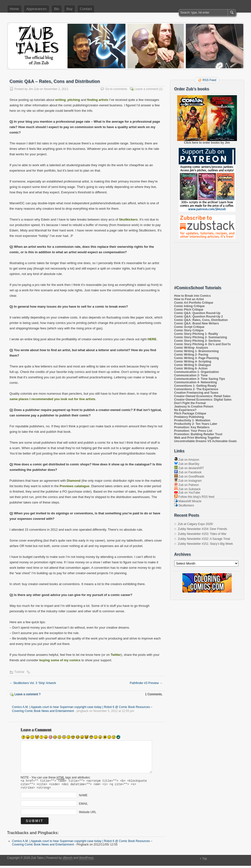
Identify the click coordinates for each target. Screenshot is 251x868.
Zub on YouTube (187, 493)
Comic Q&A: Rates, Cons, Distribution (201, 320)
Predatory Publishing (189, 417)
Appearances (37, 9)
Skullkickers (184, 505)
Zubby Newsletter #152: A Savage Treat (204, 539)
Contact (86, 9)
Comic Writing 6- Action (191, 368)
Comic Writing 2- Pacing (191, 355)
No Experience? (185, 410)
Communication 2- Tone (191, 375)
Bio (57, 9)
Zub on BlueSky (187, 464)
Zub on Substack (187, 489)
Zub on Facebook (188, 472)
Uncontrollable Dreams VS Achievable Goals (206, 441)
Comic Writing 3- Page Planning (197, 358)
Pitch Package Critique (190, 413)
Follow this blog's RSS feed (194, 497)
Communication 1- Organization (197, 372)
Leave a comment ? (28, 694)
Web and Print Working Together (197, 438)
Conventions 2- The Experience (196, 389)
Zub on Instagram (188, 481)
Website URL (88, 814)
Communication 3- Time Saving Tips (200, 379)
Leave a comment (146, 89)
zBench (68, 860)
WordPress (86, 860)
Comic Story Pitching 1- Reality (196, 334)
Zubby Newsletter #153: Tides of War (202, 534)
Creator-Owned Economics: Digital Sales (203, 400)
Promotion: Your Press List (193, 431)
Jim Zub (34, 89)
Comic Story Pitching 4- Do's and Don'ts (203, 344)
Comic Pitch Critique (189, 310)
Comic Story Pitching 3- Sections (198, 341)
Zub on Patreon (187, 485)
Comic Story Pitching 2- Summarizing (201, 337)
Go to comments (116, 89)
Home (14, 9)
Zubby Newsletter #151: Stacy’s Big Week (205, 544)
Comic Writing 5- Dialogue (193, 365)
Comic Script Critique (189, 327)
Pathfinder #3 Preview (146, 683)
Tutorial (19, 672)
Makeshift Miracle (188, 501)
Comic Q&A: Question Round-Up (197, 313)
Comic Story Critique (189, 330)
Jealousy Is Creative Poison (194, 407)
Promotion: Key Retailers (192, 427)
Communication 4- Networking (196, 382)
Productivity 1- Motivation (192, 420)
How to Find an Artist (189, 299)
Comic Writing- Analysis (191, 348)
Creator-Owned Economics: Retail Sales (203, 396)
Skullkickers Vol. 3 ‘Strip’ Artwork (33, 683)
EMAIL (83, 806)
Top (204, 861)
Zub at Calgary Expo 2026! (196, 524)
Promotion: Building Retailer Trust (198, 434)
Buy (70, 9)
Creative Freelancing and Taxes (196, 393)
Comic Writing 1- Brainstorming (196, 351)
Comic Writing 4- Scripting (193, 362)
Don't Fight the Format (190, 403)
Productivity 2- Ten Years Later (196, 424)
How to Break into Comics (193, 296)
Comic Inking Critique (190, 306)
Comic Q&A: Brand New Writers (197, 323)
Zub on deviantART (189, 468)
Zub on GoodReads (189, 477)
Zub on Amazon (187, 460)
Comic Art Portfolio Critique (194, 303)
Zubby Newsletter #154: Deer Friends (203, 529)
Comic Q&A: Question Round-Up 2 (199, 317)
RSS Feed (209, 80)
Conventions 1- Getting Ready (195, 386)
